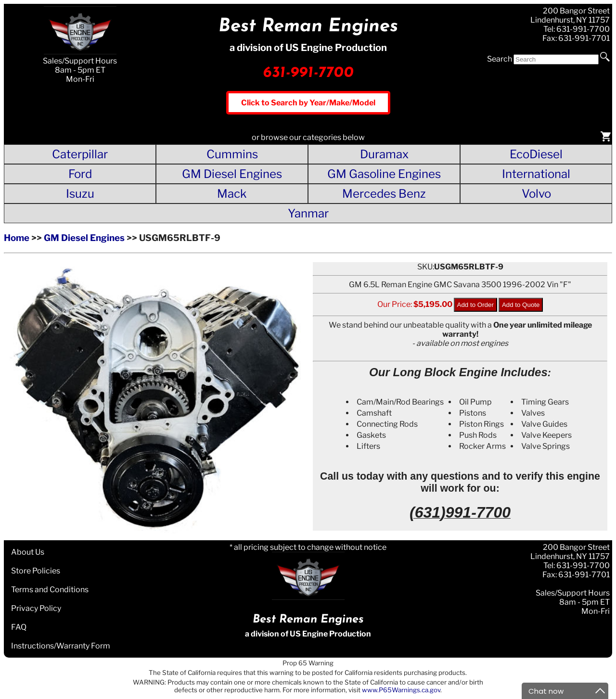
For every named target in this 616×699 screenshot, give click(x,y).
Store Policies (36, 571)
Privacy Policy (36, 608)
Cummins (232, 154)
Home (17, 238)
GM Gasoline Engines (384, 174)
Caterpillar (80, 154)
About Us (28, 552)
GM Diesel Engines (232, 174)
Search (500, 59)
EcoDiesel (536, 154)
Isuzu (80, 194)
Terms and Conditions (50, 590)
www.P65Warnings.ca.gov (401, 690)
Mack (232, 194)
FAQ (19, 627)
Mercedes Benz (384, 194)
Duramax (384, 154)
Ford (80, 174)
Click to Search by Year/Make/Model (308, 103)
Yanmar (308, 213)
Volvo (536, 194)
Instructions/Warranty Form (61, 646)
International (536, 174)
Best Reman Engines (308, 27)
